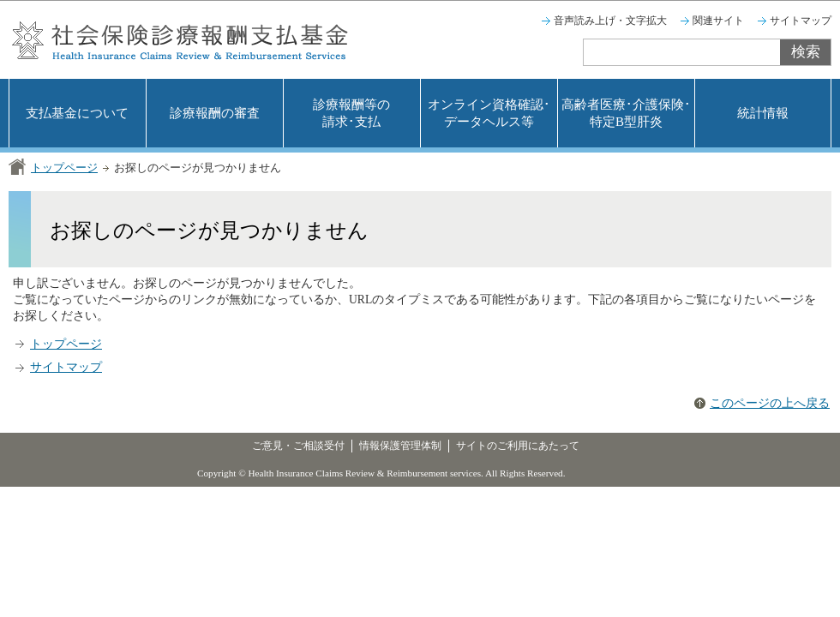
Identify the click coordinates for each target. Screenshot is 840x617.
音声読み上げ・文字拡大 (610, 21)
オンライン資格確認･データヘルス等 (489, 113)
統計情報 (763, 113)
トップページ (64, 168)
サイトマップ (801, 21)
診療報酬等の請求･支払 (351, 113)
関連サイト (718, 21)
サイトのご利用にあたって (518, 446)
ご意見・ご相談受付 (298, 446)
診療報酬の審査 (215, 113)
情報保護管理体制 (400, 446)
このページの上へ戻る (770, 403)
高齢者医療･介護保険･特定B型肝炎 (626, 113)
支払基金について (77, 113)
